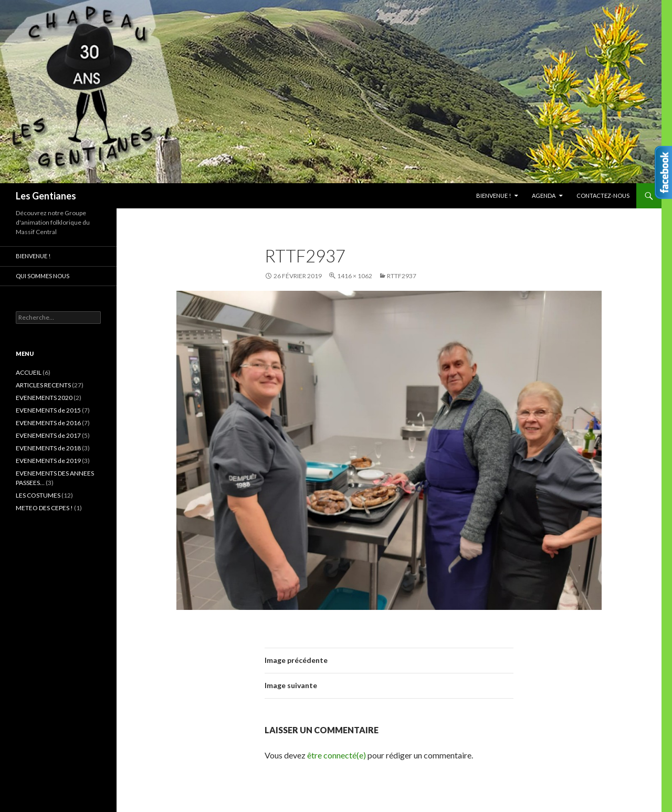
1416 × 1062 (355, 276)
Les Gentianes (46, 196)
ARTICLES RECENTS (43, 385)
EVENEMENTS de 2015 (48, 410)
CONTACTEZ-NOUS (603, 196)
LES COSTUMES (38, 495)
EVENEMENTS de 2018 (48, 448)
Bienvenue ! (493, 196)
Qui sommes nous (43, 276)
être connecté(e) (337, 755)
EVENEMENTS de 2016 (48, 423)
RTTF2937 (402, 276)
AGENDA (544, 196)
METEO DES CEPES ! (44, 508)
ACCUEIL (29, 372)
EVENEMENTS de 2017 (48, 435)
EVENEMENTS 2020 (44, 398)
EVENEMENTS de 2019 (48, 461)
